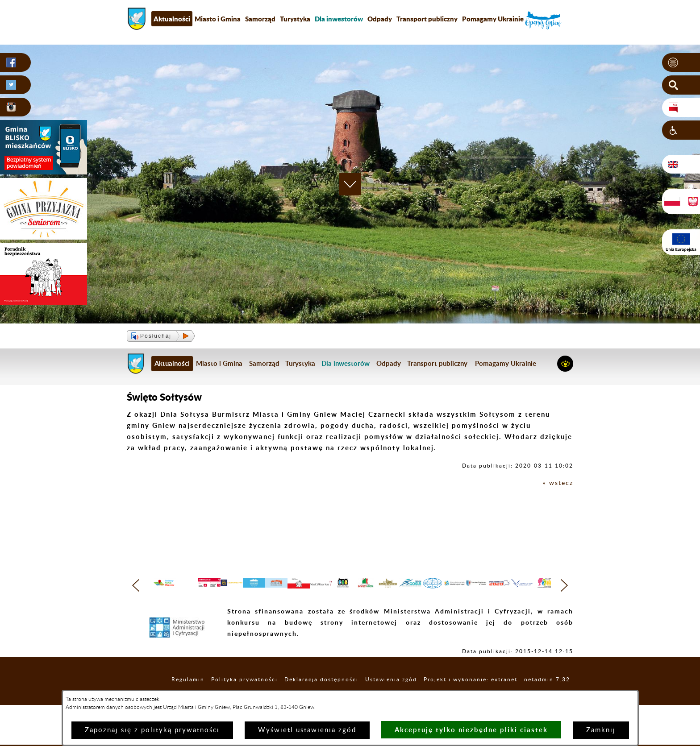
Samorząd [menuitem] (260, 19)
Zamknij (601, 730)
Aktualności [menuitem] (172, 19)
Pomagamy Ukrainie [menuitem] (493, 19)
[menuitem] (339, 19)
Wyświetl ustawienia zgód (307, 730)
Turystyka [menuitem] (295, 19)
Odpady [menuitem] (380, 19)
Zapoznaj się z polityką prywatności (152, 730)
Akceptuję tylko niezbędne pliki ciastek (471, 730)
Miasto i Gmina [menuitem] (218, 19)
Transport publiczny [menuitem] (427, 19)
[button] (681, 63)
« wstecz (557, 483)
